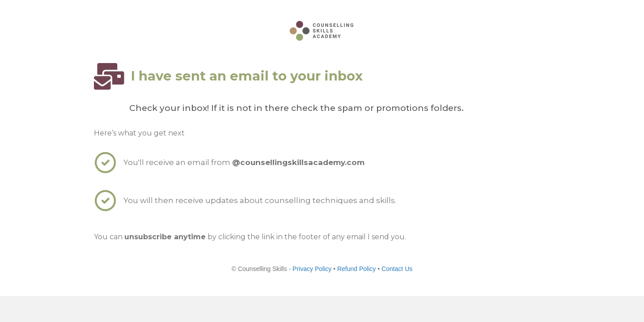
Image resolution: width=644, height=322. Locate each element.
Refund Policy (357, 269)
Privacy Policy (312, 269)
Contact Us (397, 269)
